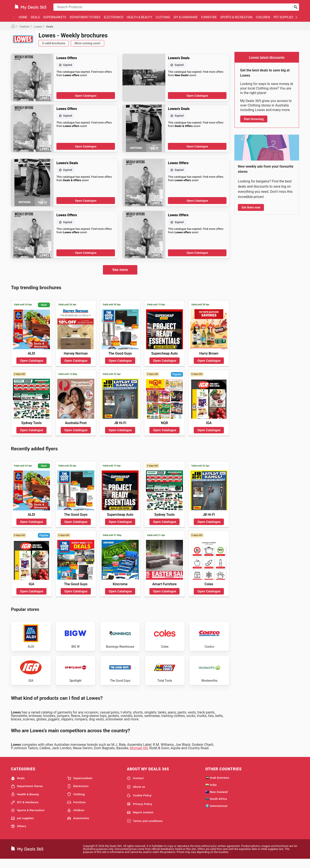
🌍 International (216, 814)
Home (23, 17)
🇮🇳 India (211, 793)
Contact (135, 786)
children (263, 17)
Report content (140, 821)
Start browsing (254, 119)
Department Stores (85, 17)
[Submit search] (296, 7)
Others (19, 834)
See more (120, 270)
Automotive (78, 826)
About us (136, 795)
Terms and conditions (145, 829)
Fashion (25, 27)
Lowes (38, 27)
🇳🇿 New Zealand (217, 800)
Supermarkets (55, 17)
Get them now (251, 207)
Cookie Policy (139, 803)
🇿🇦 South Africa (216, 807)
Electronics (113, 17)
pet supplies (283, 17)
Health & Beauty (139, 17)
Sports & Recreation (236, 17)
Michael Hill (139, 756)
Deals (35, 17)
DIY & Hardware (186, 17)
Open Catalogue (86, 96)
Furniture (209, 17)
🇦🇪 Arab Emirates (217, 786)
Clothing (163, 17)
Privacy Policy (139, 812)
